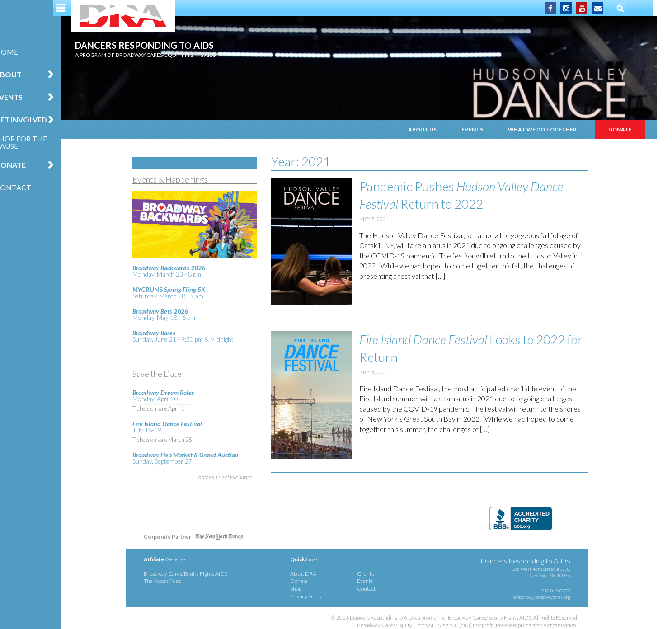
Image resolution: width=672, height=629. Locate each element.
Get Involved (33, 120)
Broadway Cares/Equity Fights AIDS (201, 574)
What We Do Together (558, 129)
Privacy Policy (321, 596)
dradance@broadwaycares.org (557, 597)
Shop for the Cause (33, 142)
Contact (25, 187)
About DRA (319, 574)
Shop (311, 589)
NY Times (235, 538)
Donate (22, 165)
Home (18, 52)
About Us (438, 129)
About (20, 74)
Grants (380, 574)
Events (21, 97)
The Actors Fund (178, 581)
